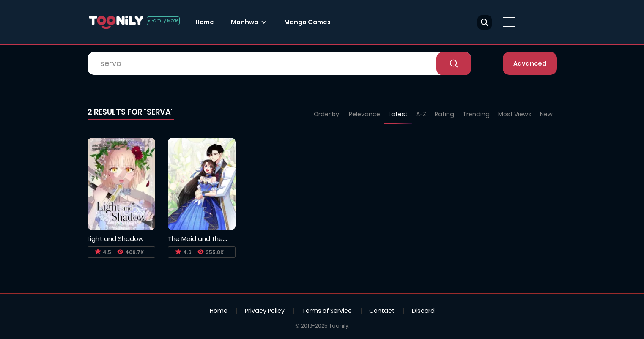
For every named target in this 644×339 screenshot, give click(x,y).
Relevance (364, 114)
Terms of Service (327, 311)
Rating (444, 114)
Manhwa (245, 22)
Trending (476, 114)
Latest (398, 114)
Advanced (530, 63)
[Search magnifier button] (485, 22)
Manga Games (307, 22)
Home (205, 22)
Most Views (515, 114)
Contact (382, 311)
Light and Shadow (116, 239)
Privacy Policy (265, 311)
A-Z (421, 114)
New (546, 114)
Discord (423, 311)
